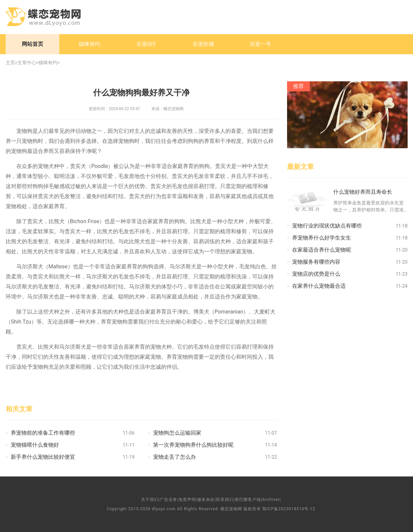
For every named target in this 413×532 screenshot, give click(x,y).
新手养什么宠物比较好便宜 (43, 457)
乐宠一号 (260, 44)
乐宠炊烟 (203, 44)
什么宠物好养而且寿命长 (363, 192)
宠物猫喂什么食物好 (35, 445)
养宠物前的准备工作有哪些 (43, 433)
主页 (10, 63)
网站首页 (32, 44)
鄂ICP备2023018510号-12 (289, 509)
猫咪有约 (89, 44)
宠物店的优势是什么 (316, 274)
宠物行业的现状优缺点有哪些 (327, 226)
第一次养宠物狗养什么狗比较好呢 (193, 445)
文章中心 (27, 63)
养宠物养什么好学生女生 (322, 238)
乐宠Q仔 (146, 44)
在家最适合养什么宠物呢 (322, 250)
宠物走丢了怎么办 (175, 457)
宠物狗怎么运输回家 (177, 433)
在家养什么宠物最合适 (319, 286)
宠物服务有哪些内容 (316, 262)
